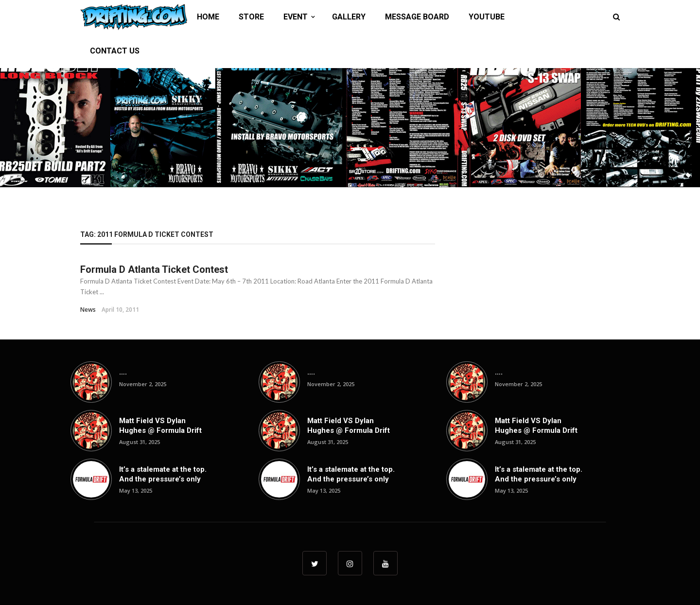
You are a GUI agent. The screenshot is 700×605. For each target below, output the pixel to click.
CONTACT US (115, 51)
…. (123, 372)
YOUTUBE (487, 17)
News (88, 310)
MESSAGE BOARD (417, 17)
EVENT (296, 17)
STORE (251, 17)
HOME (208, 17)
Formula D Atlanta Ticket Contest (154, 269)
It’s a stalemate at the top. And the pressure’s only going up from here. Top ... (163, 484)
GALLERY (349, 17)
